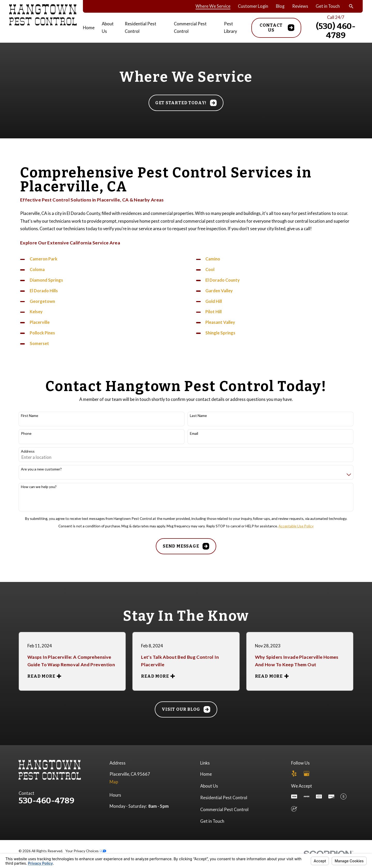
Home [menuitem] (89, 28)
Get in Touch (328, 6)
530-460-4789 (47, 800)
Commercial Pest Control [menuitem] (190, 28)
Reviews (300, 6)
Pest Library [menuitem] (230, 28)
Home (206, 774)
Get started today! (186, 103)
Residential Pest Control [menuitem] (141, 28)
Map (114, 782)
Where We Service (213, 6)
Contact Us (277, 28)
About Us (209, 786)
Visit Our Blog (186, 709)
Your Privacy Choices (86, 851)
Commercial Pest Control (224, 810)
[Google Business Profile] (307, 773)
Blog (280, 6)
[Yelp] (294, 773)
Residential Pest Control (224, 798)
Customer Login (253, 6)
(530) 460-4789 (336, 31)
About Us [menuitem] (108, 28)
